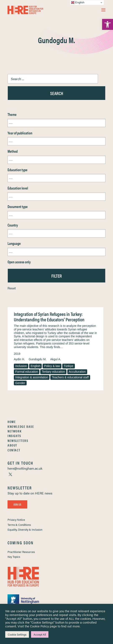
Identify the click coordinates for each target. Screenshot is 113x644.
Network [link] (15, 431)
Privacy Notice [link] (16, 520)
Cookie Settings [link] (17, 634)
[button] (103, 10)
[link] (108, 24)
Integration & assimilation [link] (32, 377)
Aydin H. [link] (19, 359)
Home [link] (12, 422)
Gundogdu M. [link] (38, 359)
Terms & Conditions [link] (19, 525)
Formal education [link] (27, 372)
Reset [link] (12, 288)
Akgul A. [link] (56, 359)
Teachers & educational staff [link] (70, 377)
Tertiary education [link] (53, 372)
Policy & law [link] (52, 366)
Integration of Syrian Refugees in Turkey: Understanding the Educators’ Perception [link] (49, 317)
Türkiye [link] (69, 366)
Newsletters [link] (18, 441)
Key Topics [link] (14, 557)
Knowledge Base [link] (21, 426)
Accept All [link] (40, 634)
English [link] (35, 366)
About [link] (12, 445)
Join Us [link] (17, 504)
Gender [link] (20, 383)
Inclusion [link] (21, 366)
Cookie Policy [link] (39, 626)
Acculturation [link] (77, 372)
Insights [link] (14, 436)
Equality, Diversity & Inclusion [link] (25, 529)
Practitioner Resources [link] (21, 552)
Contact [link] (14, 450)
